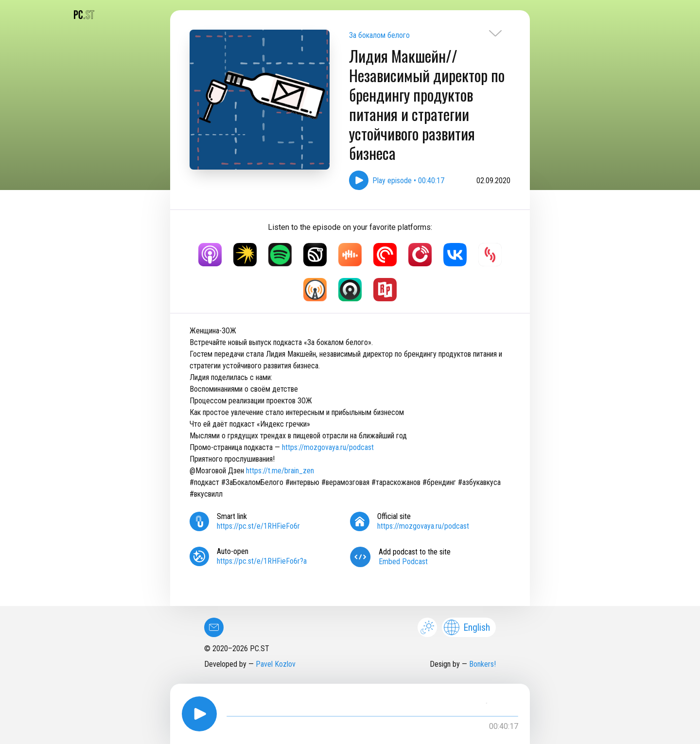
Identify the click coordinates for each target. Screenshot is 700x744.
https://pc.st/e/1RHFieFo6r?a (262, 561)
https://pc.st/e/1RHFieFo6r (258, 526)
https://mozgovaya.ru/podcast (328, 447)
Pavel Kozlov (276, 664)
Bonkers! (482, 664)
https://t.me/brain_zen (280, 471)
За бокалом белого (379, 35)
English (467, 627)
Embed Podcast (403, 562)
